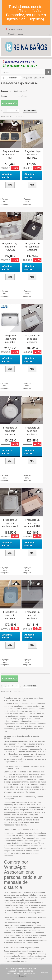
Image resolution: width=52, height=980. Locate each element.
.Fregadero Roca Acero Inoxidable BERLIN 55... (10, 339)
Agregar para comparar (5, 201)
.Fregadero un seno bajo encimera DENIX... (10, 431)
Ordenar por (6, 91)
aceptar (45, 972)
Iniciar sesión (15, 30)
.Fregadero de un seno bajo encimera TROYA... (32, 247)
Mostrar (4, 96)
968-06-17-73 (28, 62)
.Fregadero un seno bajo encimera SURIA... (32, 615)
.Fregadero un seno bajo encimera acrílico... (32, 339)
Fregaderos (14, 78)
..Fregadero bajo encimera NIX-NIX (10, 155)
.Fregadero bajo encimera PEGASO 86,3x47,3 (10, 247)
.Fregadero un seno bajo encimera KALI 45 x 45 (10, 523)
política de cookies (20, 976)
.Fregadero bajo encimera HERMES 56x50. (32, 155)
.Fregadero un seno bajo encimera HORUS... (32, 431)
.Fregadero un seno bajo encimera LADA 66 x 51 (32, 523)
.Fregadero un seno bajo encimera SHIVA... (10, 615)
